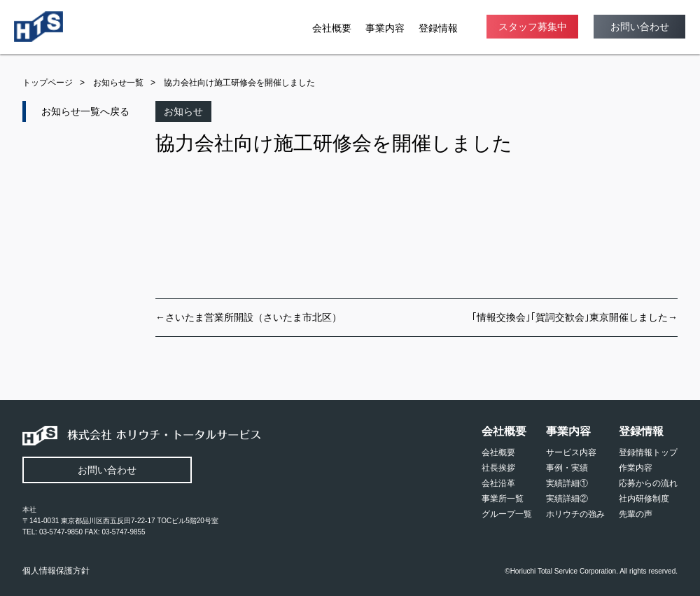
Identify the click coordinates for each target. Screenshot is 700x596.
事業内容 (385, 28)
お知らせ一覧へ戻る (85, 111)
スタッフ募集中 (533, 27)
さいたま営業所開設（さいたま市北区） (253, 317)
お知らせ (183, 111)
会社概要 (332, 28)
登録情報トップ (648, 452)
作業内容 (636, 468)
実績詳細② (567, 499)
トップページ (48, 83)
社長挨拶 (498, 468)
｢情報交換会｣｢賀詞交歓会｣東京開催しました (570, 317)
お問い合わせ (640, 27)
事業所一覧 (503, 499)
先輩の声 (636, 514)
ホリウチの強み (575, 514)
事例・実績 (567, 468)
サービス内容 (571, 452)
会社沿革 (498, 483)
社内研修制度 (644, 499)
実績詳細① (567, 483)
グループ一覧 (507, 514)
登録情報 (438, 28)
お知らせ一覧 (118, 83)
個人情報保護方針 (56, 571)
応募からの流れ (648, 483)
